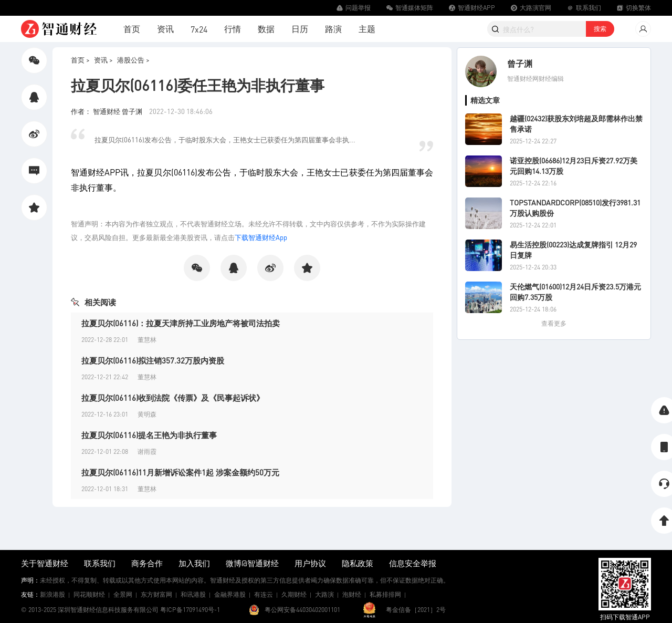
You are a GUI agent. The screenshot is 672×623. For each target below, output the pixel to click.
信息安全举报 (413, 563)
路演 (333, 29)
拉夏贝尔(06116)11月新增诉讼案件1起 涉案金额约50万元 (180, 472)
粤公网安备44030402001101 (302, 610)
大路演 (324, 594)
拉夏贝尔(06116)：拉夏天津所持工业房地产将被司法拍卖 (181, 323)
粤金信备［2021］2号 (416, 610)
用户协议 (310, 563)
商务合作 (147, 563)
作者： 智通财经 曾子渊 (107, 111)
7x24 (199, 29)
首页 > (80, 60)
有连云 (264, 594)
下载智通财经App (261, 237)
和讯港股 (193, 594)
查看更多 (554, 323)
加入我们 (194, 563)
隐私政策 (358, 563)
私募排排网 (385, 594)
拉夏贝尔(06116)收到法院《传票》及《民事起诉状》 (173, 398)
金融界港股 (230, 594)
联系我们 (100, 563)
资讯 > (103, 60)
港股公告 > (133, 60)
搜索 (600, 29)
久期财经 (294, 594)
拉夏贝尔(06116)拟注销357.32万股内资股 (153, 360)
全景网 (123, 594)
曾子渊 (520, 63)
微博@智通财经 (252, 563)
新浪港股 (52, 594)
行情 (233, 29)
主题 (367, 29)
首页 (132, 29)
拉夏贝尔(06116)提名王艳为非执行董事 (149, 435)
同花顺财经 (89, 594)
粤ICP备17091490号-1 (190, 610)
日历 (300, 29)
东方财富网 (156, 594)
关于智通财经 (45, 563)
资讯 (165, 29)
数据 (266, 29)
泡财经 (352, 594)
